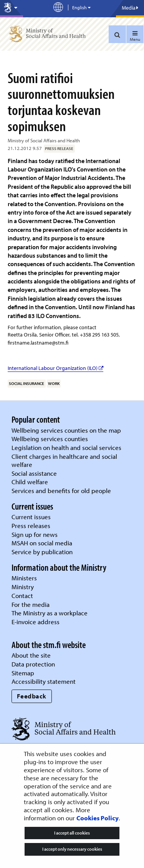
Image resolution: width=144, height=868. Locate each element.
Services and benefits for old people (61, 491)
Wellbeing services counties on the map (66, 430)
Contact (22, 596)
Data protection (33, 664)
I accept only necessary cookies (72, 849)
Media (130, 8)
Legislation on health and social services (66, 447)
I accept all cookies (72, 833)
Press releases (31, 526)
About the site (31, 655)
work (54, 383)
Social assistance (34, 473)
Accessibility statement (44, 681)
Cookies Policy (98, 818)
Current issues (31, 517)
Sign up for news (35, 534)
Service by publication (42, 552)
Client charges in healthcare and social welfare (64, 460)
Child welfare (30, 482)
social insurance (26, 383)
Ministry (23, 587)
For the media (31, 604)
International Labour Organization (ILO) (55, 368)
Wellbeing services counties (50, 439)
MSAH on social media (42, 543)
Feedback (32, 696)
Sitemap (23, 673)
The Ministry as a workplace (50, 613)
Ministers (24, 578)
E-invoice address (36, 622)
